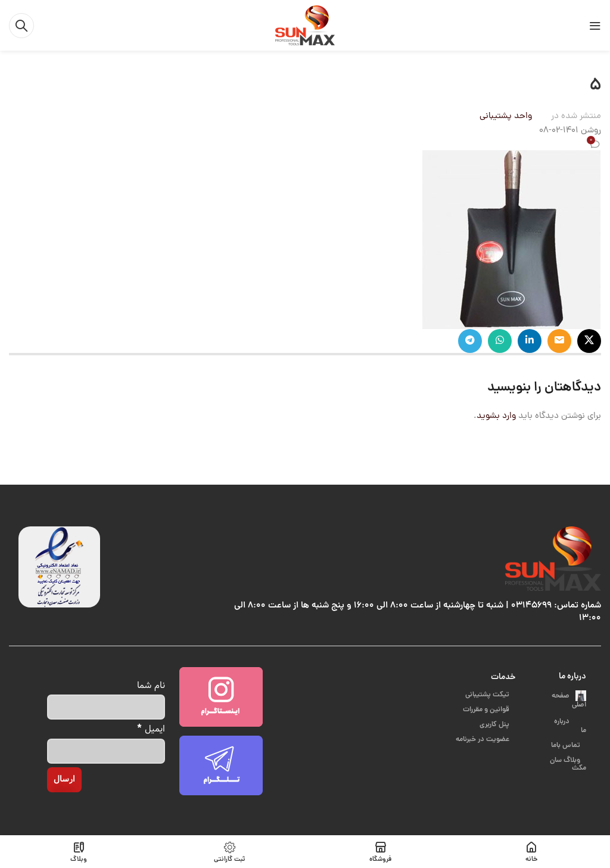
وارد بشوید (496, 416)
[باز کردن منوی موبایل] (595, 26)
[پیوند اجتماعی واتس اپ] (500, 341)
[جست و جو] (21, 26)
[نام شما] (106, 707)
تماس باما (567, 735)
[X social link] (589, 341)
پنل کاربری (495, 725)
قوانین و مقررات (487, 710)
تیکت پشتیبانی (488, 695)
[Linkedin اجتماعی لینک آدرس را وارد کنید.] (530, 341)
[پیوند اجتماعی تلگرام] (470, 341)
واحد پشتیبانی (506, 117)
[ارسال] (64, 780)
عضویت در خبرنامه (483, 740)
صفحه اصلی (569, 700)
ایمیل (151, 728)
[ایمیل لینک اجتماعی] (559, 341)
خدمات (503, 677)
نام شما (151, 685)
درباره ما (572, 677)
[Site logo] (305, 26)
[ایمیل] (106, 751)
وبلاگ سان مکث (568, 754)
